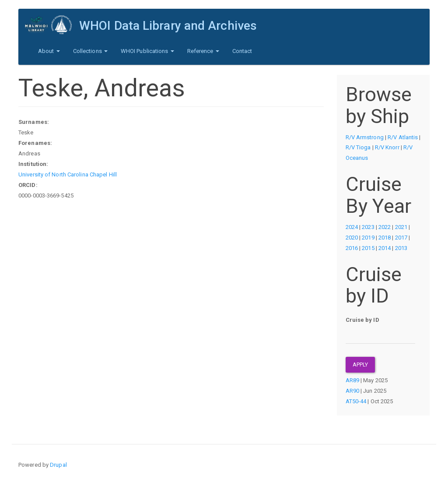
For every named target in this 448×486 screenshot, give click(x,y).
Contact (242, 51)
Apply (360, 364)
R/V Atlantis (403, 137)
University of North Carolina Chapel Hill (68, 174)
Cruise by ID (362, 320)
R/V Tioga (358, 147)
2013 (401, 248)
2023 (368, 227)
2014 (385, 248)
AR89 (352, 380)
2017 (401, 238)
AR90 (352, 391)
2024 (352, 227)
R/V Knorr (387, 147)
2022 (385, 227)
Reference (203, 51)
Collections (90, 51)
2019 (368, 238)
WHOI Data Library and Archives (168, 26)
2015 (368, 248)
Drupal (58, 465)
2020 (352, 238)
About (49, 51)
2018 (385, 238)
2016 (352, 248)
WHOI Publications (147, 51)
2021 (401, 227)
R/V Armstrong (365, 137)
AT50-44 (356, 401)
